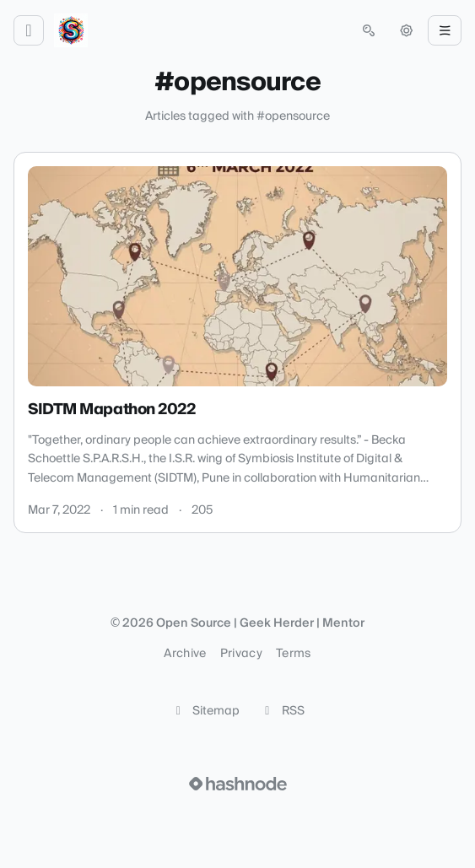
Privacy (241, 654)
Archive (185, 654)
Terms (294, 654)
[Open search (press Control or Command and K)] (369, 30)
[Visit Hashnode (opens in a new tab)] (238, 784)
